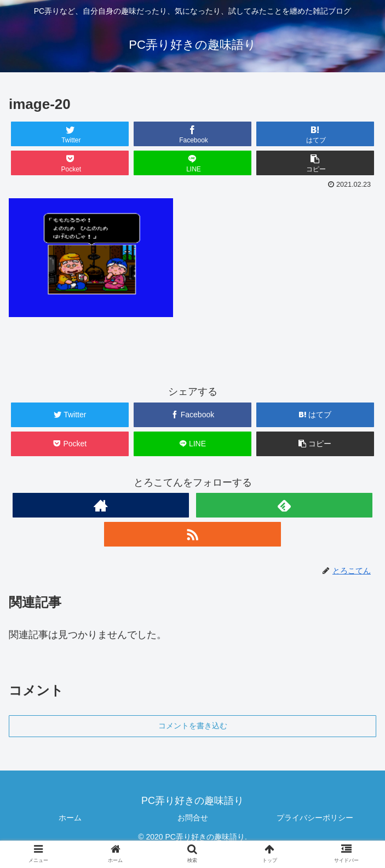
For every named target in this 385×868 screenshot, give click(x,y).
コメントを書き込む (193, 726)
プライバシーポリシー (315, 818)
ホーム (70, 818)
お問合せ (193, 818)
